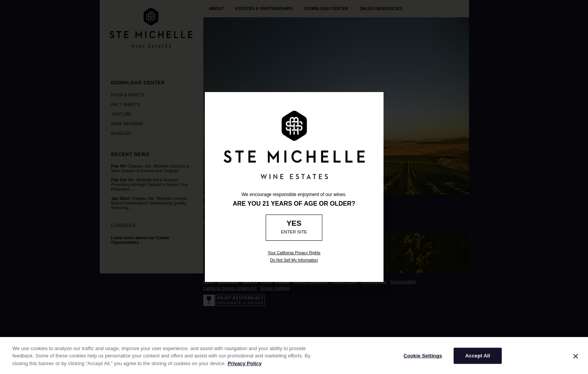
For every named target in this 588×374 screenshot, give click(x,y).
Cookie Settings (423, 359)
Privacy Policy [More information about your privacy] (245, 367)
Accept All (477, 359)
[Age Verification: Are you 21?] (294, 228)
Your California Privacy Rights (294, 253)
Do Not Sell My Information (294, 260)
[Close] (576, 360)
